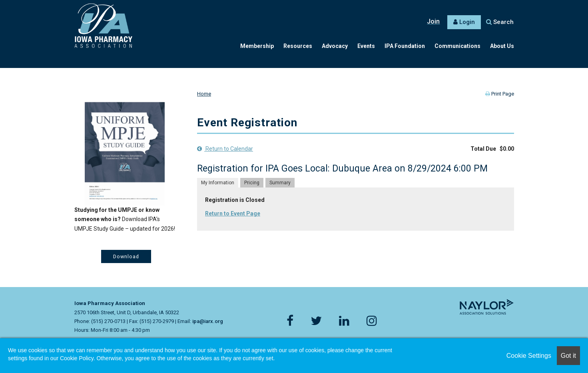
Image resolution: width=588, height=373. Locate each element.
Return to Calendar (225, 149)
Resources (298, 46)
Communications (457, 46)
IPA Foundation (405, 46)
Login (467, 22)
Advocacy (335, 46)
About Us (502, 46)
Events (366, 46)
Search (500, 22)
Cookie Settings (529, 356)
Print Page (500, 94)
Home (204, 94)
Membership (257, 46)
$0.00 (507, 149)
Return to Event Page (233, 213)
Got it (568, 356)
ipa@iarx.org (208, 321)
